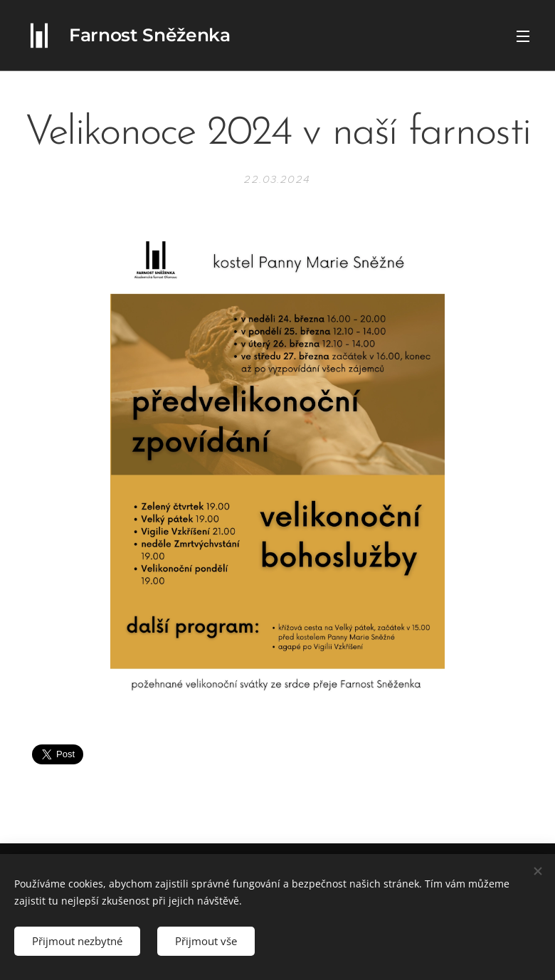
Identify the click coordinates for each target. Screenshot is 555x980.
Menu (523, 36)
